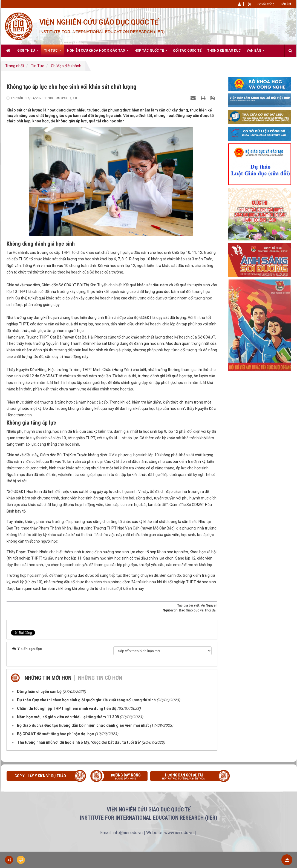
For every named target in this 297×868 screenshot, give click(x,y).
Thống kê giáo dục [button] (224, 51)
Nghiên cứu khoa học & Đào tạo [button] (98, 53)
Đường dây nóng (122, 777)
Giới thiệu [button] (28, 53)
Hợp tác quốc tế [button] (151, 53)
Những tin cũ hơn (100, 678)
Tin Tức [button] (53, 53)
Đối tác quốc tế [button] (187, 51)
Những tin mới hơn (48, 678)
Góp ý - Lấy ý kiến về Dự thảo (40, 776)
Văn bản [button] (256, 53)
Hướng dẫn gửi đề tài (188, 777)
